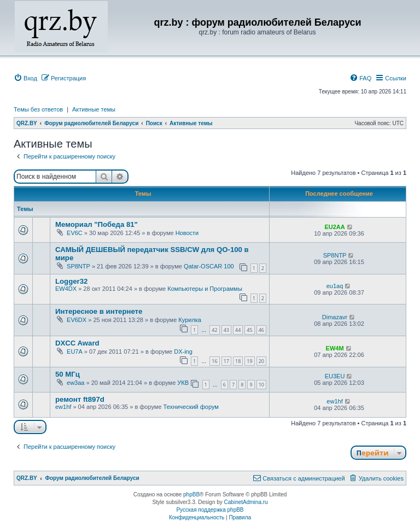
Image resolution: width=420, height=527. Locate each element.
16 (214, 361)
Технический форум (191, 407)
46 (261, 330)
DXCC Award (77, 343)
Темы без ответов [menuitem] (38, 109)
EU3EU (335, 376)
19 (249, 361)
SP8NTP (78, 266)
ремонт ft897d (80, 399)
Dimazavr (335, 317)
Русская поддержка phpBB (210, 510)
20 (261, 361)
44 (238, 330)
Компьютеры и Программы (205, 289)
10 (261, 385)
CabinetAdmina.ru (246, 502)
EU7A (75, 352)
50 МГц (68, 374)
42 (214, 330)
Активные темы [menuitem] (94, 109)
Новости (187, 233)
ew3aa (75, 383)
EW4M (335, 348)
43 (226, 330)
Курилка (190, 320)
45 (249, 330)
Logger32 (71, 281)
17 (226, 361)
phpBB (191, 494)
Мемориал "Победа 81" (97, 224)
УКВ (183, 383)
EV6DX (77, 320)
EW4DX (66, 289)
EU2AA (334, 227)
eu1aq (335, 286)
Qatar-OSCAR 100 (209, 266)
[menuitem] (25, 78)
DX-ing (183, 352)
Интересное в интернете (99, 311)
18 (238, 361)
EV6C (75, 233)
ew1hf (63, 407)
